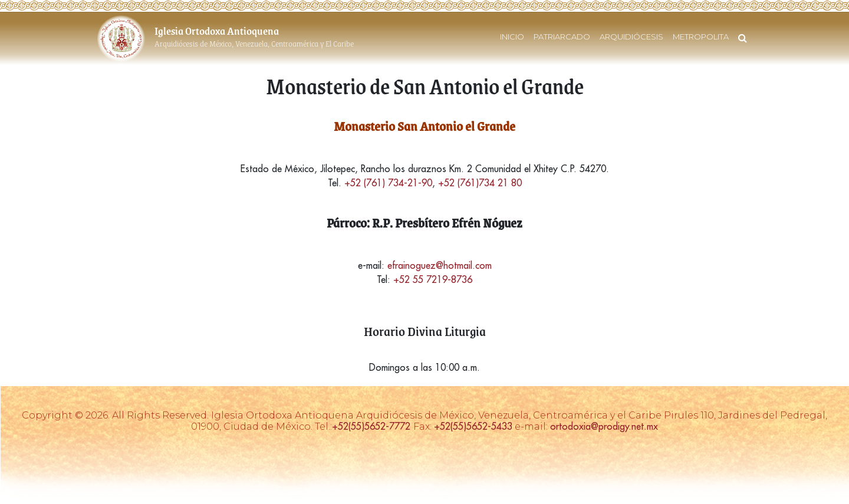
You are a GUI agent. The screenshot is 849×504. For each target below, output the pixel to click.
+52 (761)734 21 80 (480, 183)
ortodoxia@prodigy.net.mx (604, 426)
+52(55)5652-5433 (473, 426)
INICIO (512, 37)
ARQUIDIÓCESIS (631, 37)
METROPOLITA (701, 37)
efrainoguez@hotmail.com (440, 265)
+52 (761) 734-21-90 (388, 183)
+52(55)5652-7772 (373, 426)
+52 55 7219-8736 (433, 279)
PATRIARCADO (562, 37)
